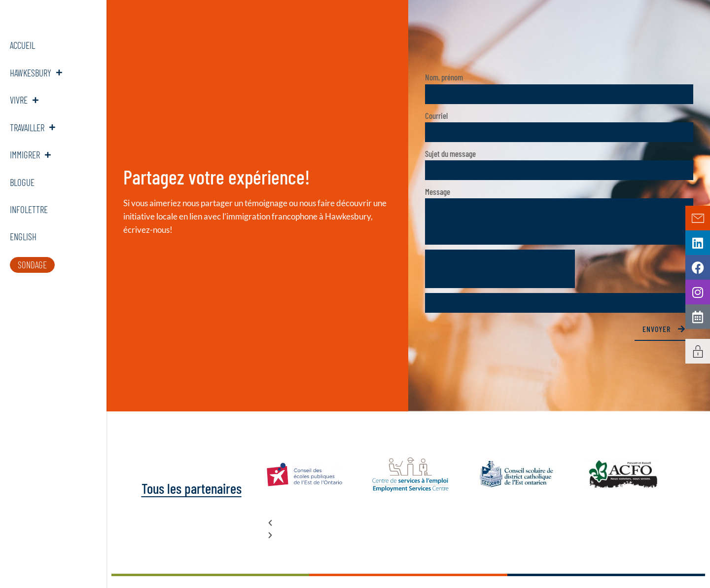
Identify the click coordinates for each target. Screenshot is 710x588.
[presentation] (500, 269)
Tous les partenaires (189, 488)
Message (438, 191)
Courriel (436, 115)
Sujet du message (450, 153)
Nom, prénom (444, 77)
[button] (464, 523)
